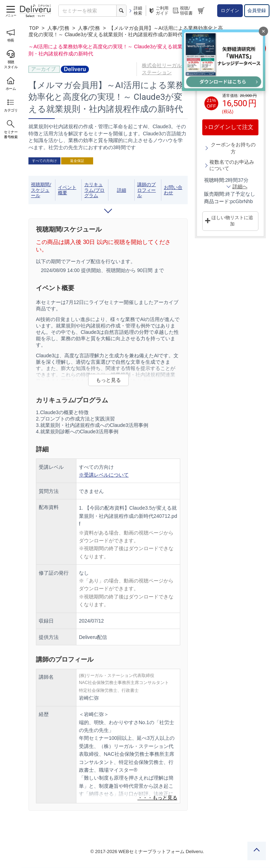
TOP (34, 28)
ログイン (230, 10)
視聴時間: (215, 180)
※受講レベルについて (104, 475)
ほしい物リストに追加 (232, 221)
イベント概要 (67, 190)
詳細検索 (135, 11)
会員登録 (257, 10)
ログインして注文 (231, 127)
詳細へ (240, 186)
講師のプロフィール (146, 190)
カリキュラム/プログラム (94, 190)
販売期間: (215, 194)
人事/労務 (58, 28)
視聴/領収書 (182, 11)
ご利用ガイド (158, 11)
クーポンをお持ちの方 (233, 148)
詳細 (122, 190)
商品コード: (217, 201)
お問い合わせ (173, 190)
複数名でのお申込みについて (232, 165)
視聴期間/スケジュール (41, 190)
